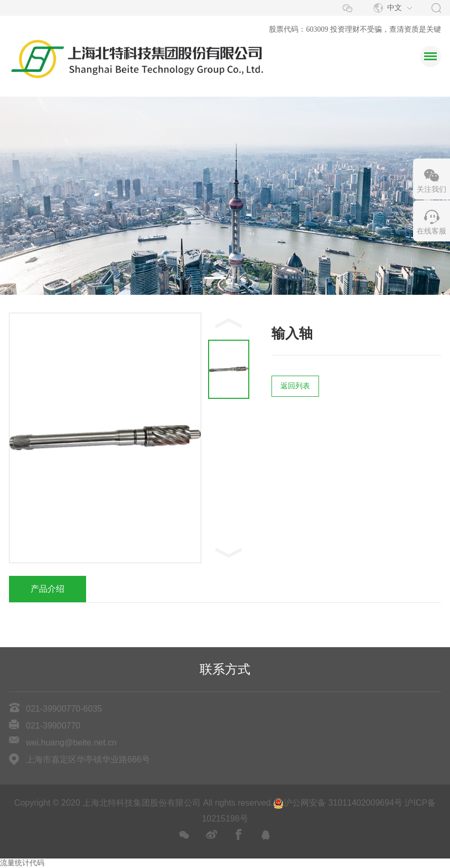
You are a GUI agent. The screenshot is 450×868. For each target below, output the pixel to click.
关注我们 (432, 189)
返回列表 (295, 386)
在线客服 (432, 231)
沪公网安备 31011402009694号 (338, 803)
